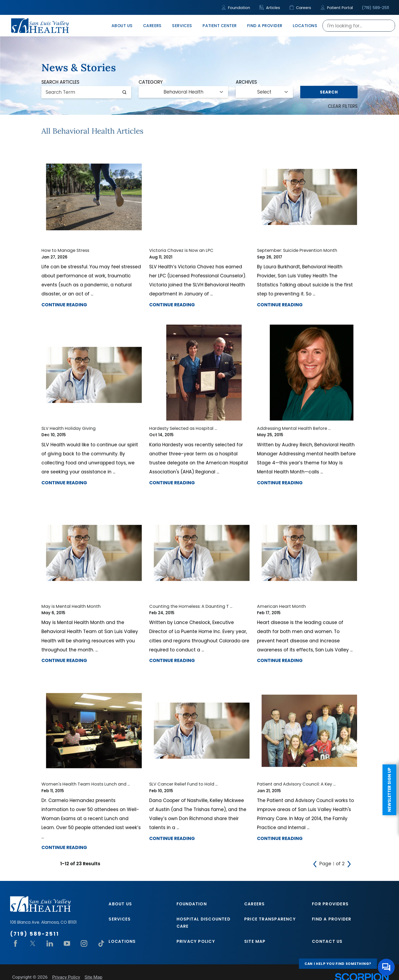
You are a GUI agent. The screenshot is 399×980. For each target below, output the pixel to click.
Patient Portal (337, 8)
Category (151, 82)
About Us (120, 904)
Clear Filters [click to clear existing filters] (343, 106)
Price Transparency (270, 919)
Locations (122, 941)
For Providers (330, 904)
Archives (246, 82)
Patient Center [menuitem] (220, 26)
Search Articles (60, 82)
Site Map (255, 941)
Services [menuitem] (182, 26)
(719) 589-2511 (375, 8)
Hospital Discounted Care (203, 923)
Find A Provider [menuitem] (265, 26)
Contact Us (327, 941)
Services (120, 919)
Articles (270, 8)
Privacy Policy (196, 941)
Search (329, 92)
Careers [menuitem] (152, 26)
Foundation (236, 8)
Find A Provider (332, 919)
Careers (300, 8)
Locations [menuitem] (305, 26)
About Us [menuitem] (122, 26)
